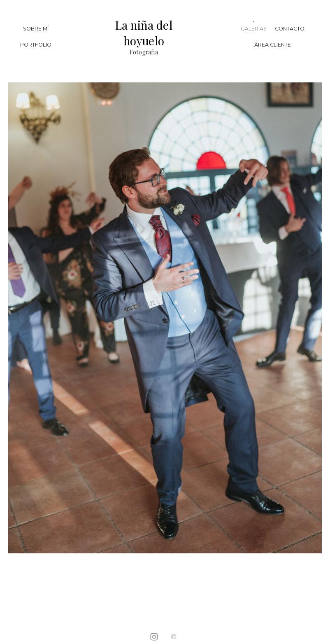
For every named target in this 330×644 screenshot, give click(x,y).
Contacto (290, 29)
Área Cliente (273, 45)
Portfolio (36, 45)
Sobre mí (36, 29)
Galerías (254, 29)
